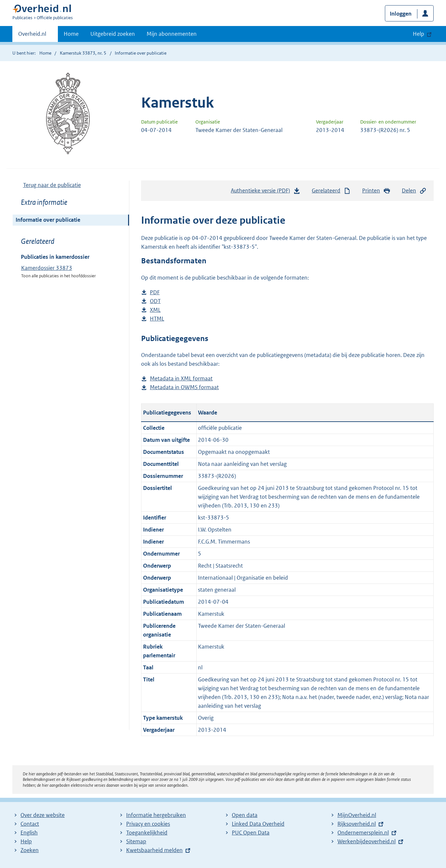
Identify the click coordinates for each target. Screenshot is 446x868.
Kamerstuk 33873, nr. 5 (83, 53)
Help (26, 841)
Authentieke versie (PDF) (266, 192)
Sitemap (136, 841)
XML (155, 310)
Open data (245, 815)
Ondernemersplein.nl (363, 833)
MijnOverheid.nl (357, 815)
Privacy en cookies (148, 824)
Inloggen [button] (401, 14)
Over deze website (43, 815)
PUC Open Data (251, 833)
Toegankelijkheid (147, 833)
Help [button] (419, 34)
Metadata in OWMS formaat (184, 387)
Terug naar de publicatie (52, 185)
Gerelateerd (331, 191)
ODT (155, 301)
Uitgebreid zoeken (113, 34)
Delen (414, 191)
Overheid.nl (32, 36)
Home (71, 34)
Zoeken (30, 850)
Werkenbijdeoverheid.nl (367, 841)
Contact (30, 824)
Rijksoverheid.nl (357, 824)
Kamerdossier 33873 (47, 268)
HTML (157, 319)
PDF (155, 292)
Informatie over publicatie (48, 220)
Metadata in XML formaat (181, 379)
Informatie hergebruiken (156, 815)
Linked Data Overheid (258, 824)
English (29, 833)
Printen (376, 191)
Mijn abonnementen (172, 34)
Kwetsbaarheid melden (154, 850)
